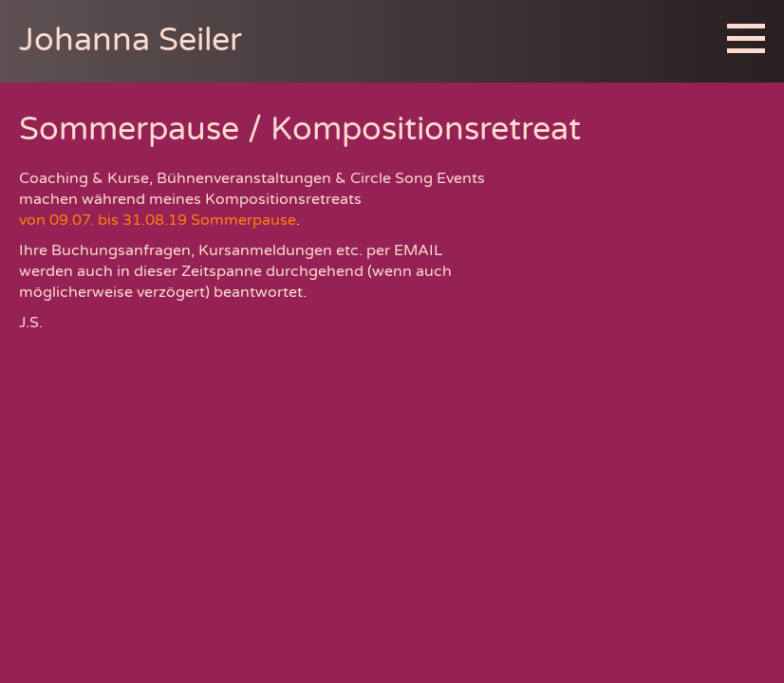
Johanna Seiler (131, 40)
